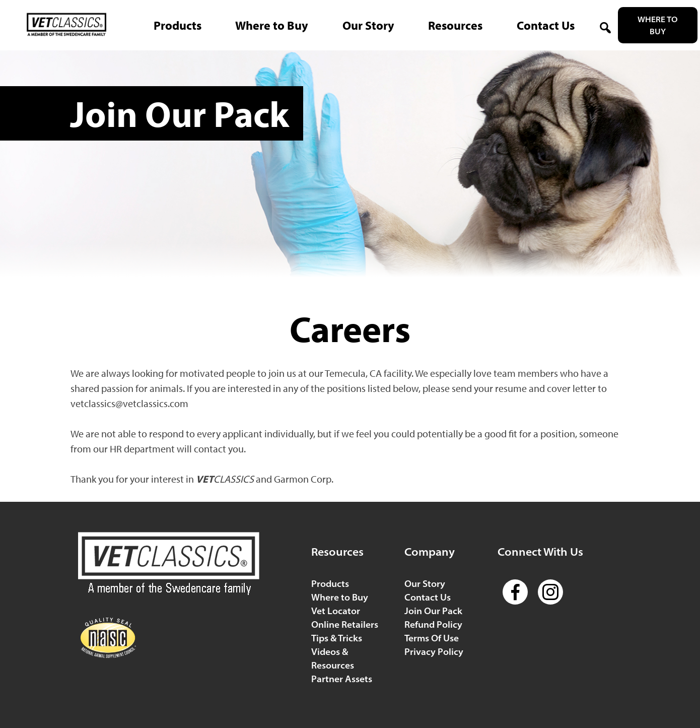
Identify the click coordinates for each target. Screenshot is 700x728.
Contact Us (428, 597)
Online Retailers (345, 624)
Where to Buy (658, 25)
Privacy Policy (434, 652)
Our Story (425, 584)
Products (330, 584)
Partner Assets (342, 679)
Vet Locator (336, 611)
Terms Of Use (432, 638)
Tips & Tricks (337, 638)
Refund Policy (433, 624)
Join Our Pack (433, 611)
